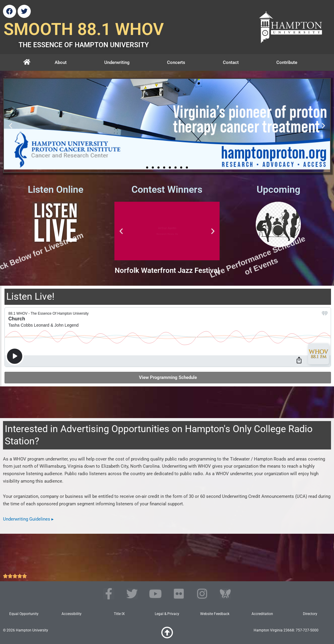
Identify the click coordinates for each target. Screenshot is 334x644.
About (61, 62)
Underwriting (117, 62)
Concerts (176, 62)
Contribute (287, 62)
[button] (11, 126)
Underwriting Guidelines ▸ (28, 519)
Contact (231, 62)
